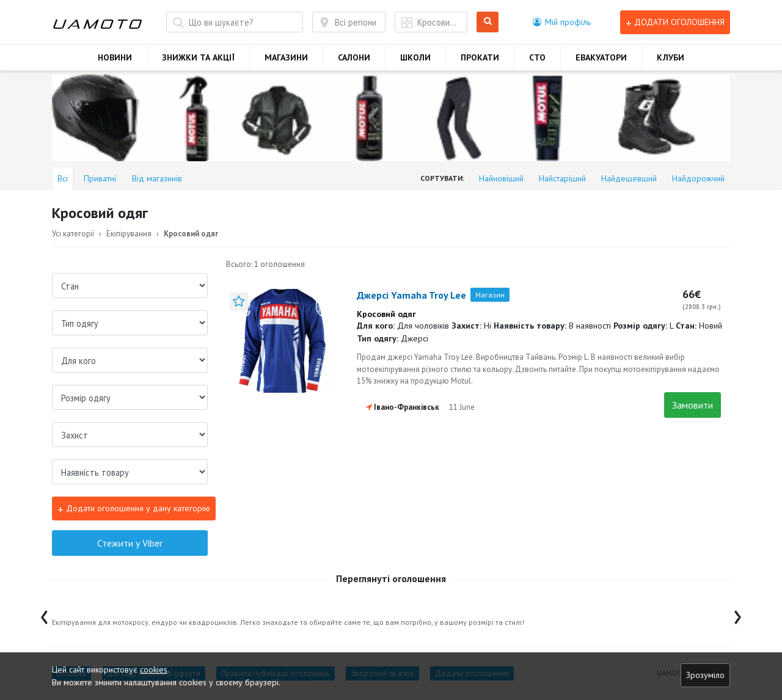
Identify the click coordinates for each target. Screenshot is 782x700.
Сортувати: (442, 178)
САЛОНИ (354, 57)
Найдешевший (629, 178)
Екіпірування (129, 234)
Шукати (488, 22)
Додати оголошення (675, 22)
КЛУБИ (671, 57)
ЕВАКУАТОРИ (601, 57)
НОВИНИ (115, 57)
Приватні (100, 178)
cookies (154, 669)
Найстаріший (562, 178)
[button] (562, 22)
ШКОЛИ (415, 57)
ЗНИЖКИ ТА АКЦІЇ (198, 57)
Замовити (692, 405)
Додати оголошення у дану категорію (134, 509)
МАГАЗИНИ (286, 57)
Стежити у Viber (130, 543)
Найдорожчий (698, 178)
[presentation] (44, 614)
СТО (537, 57)
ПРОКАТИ (480, 57)
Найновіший (501, 178)
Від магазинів (157, 178)
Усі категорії (73, 234)
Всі (63, 178)
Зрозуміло (705, 675)
